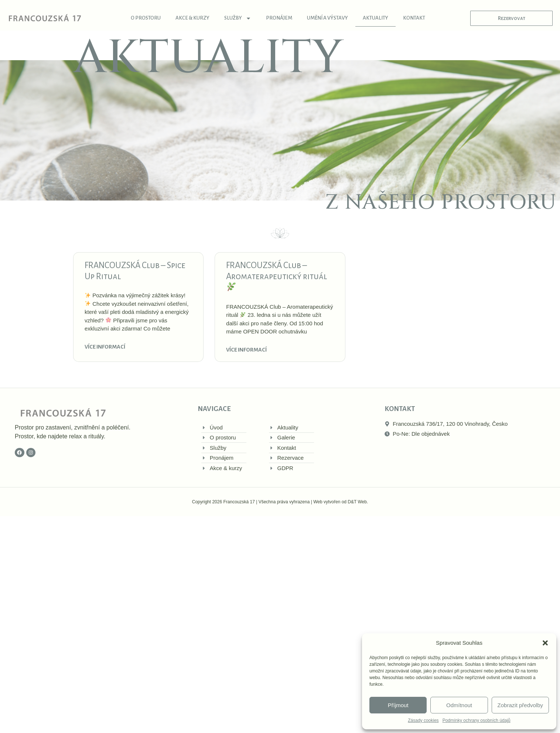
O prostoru (146, 18)
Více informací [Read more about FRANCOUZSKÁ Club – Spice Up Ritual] (105, 347)
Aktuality (375, 18)
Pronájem (279, 18)
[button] (545, 643)
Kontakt (414, 18)
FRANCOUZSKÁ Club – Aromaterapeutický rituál (276, 276)
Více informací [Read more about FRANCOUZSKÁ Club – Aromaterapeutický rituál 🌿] (246, 350)
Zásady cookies (423, 720)
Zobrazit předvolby (520, 705)
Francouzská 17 (239, 502)
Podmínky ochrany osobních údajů (477, 720)
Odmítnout (459, 705)
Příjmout (398, 705)
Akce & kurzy (192, 18)
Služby (238, 18)
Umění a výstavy (327, 18)
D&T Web (357, 502)
